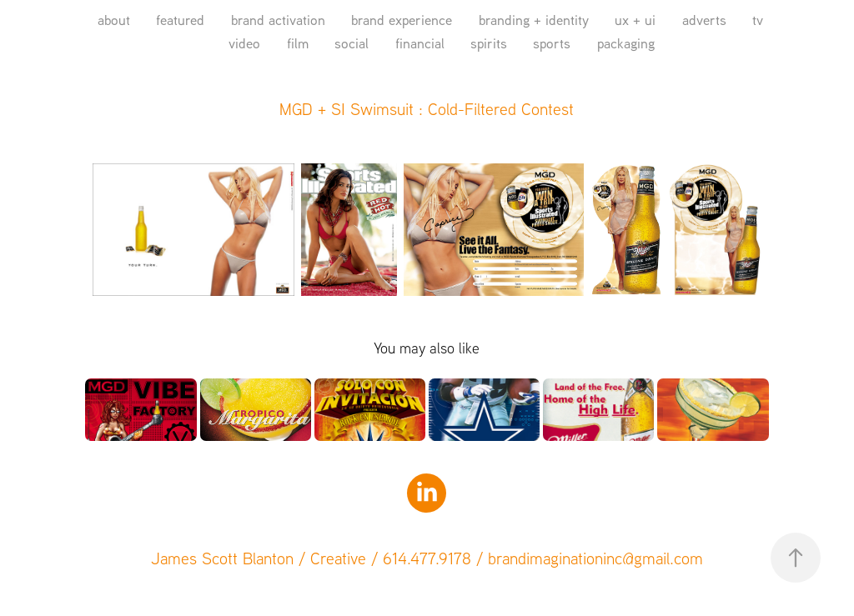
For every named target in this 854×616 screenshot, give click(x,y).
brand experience (402, 20)
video (244, 43)
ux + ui (635, 20)
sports (552, 43)
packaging (626, 43)
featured (180, 20)
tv (758, 20)
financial (420, 43)
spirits (489, 43)
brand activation (278, 20)
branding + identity (534, 20)
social (352, 43)
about (114, 20)
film (298, 43)
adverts (704, 20)
